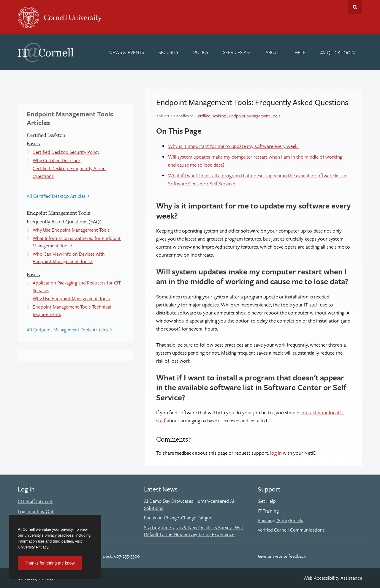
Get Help (267, 501)
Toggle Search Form (355, 7)
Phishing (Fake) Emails (280, 520)
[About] (273, 52)
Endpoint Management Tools (255, 116)
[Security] (169, 52)
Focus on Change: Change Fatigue (178, 518)
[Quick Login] (337, 52)
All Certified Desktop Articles (56, 196)
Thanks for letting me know (50, 563)
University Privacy (33, 547)
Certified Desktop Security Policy (66, 152)
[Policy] (201, 52)
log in (276, 453)
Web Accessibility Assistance (333, 578)
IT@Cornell (46, 53)
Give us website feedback (282, 556)
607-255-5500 (127, 556)
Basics (33, 143)
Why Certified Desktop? (57, 160)
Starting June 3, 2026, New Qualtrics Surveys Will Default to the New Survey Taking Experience (193, 531)
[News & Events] (127, 52)
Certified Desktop (211, 116)
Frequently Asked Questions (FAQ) (64, 221)
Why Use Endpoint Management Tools (71, 230)
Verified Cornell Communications (291, 530)
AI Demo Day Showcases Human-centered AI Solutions (189, 505)
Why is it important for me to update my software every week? (234, 146)
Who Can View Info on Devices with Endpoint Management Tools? (69, 258)
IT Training (268, 511)
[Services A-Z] (237, 52)
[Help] (300, 52)
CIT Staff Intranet (35, 501)
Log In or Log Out (36, 511)
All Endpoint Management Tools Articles (68, 330)
